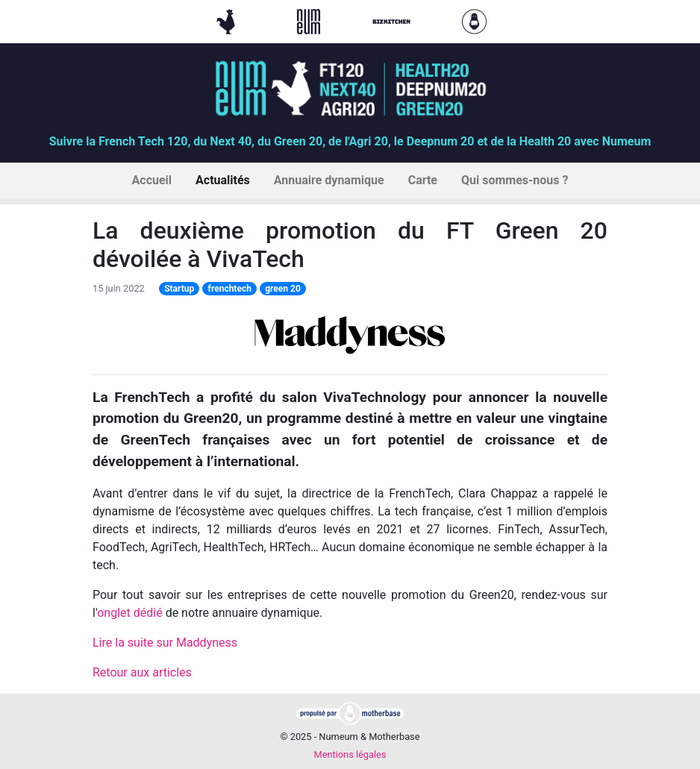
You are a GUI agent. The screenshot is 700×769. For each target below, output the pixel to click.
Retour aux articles (142, 672)
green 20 (283, 289)
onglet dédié (129, 613)
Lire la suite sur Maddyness (165, 643)
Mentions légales (350, 754)
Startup (179, 289)
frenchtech (230, 289)
